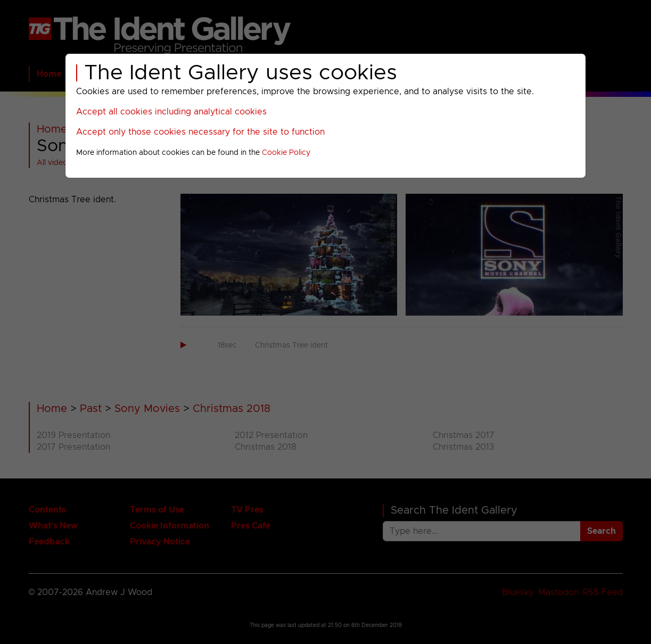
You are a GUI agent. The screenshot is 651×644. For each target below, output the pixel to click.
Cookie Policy (286, 153)
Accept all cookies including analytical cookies (171, 112)
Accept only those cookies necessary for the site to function (200, 132)
